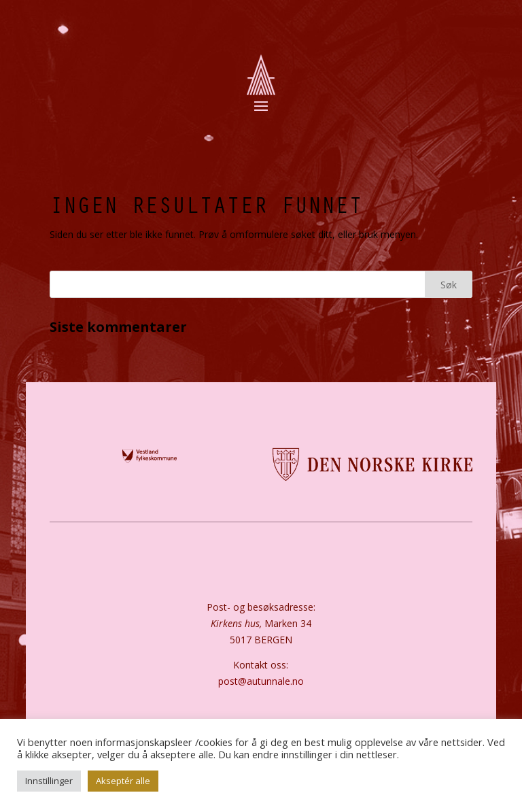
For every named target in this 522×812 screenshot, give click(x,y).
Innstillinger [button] (49, 781)
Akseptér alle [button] (123, 781)
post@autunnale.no (261, 681)
